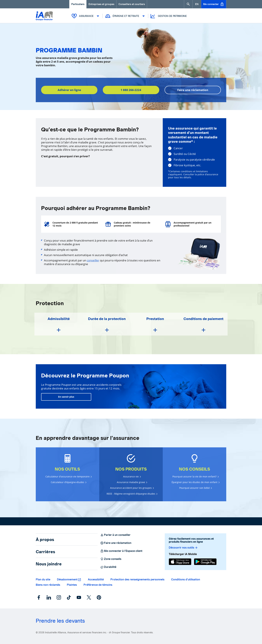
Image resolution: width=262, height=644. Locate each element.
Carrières (45, 552)
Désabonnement (67, 579)
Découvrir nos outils (183, 548)
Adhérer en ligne (69, 90)
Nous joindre (49, 564)
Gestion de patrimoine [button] (168, 16)
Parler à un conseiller (115, 535)
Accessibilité (96, 579)
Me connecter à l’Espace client (121, 551)
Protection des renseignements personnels (137, 579)
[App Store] (180, 562)
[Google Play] (205, 562)
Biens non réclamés (48, 585)
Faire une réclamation (193, 90)
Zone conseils (111, 559)
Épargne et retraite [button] (125, 16)
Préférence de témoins (98, 585)
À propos (45, 540)
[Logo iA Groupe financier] (44, 16)
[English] (197, 4)
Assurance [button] (86, 16)
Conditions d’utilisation (186, 579)
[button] (188, 4)
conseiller (93, 260)
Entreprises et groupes (101, 4)
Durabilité (108, 567)
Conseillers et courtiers (132, 4)
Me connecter (214, 4)
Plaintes (72, 585)
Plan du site (43, 579)
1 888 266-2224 (131, 90)
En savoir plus (66, 397)
